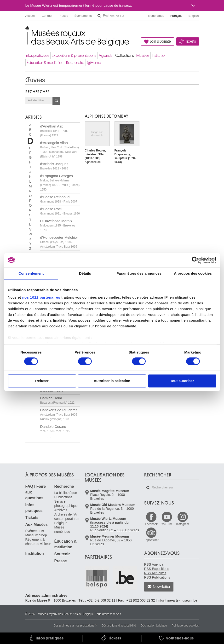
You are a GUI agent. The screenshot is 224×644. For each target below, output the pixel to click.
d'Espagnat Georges (60, 183)
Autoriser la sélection (112, 381)
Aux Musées (37, 525)
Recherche (75, 63)
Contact (47, 16)
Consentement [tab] (31, 273)
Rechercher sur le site (99, 16)
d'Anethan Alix (54, 131)
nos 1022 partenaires (41, 297)
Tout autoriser (182, 381)
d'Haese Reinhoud (59, 199)
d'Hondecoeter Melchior (59, 242)
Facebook (151, 524)
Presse (63, 16)
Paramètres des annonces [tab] (139, 273)
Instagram (182, 524)
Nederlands (156, 16)
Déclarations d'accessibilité (119, 626)
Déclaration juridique (154, 626)
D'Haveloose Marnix (58, 225)
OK (56, 101)
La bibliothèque (66, 493)
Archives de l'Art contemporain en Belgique (67, 519)
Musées (143, 55)
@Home (94, 63)
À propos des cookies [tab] (193, 273)
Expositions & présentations (74, 55)
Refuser (42, 381)
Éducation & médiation (45, 63)
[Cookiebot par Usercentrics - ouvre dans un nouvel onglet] (195, 260)
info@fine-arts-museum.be (177, 600)
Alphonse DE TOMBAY (107, 116)
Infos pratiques (37, 55)
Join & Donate (161, 41)
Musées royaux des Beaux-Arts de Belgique (26, 31)
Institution (159, 55)
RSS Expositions (157, 569)
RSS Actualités (155, 573)
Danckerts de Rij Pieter (60, 414)
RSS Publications (157, 577)
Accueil (30, 16)
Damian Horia (57, 400)
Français (176, 16)
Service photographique (66, 504)
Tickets (191, 41)
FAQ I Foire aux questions (36, 492)
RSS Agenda (154, 564)
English (194, 16)
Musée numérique (62, 529)
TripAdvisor (151, 540)
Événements (83, 16)
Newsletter (162, 587)
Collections (124, 55)
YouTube (167, 524)
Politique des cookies (185, 626)
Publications (63, 497)
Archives (61, 510)
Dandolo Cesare (55, 429)
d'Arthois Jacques (54, 166)
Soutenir (62, 554)
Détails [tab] (85, 273)
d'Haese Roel (60, 211)
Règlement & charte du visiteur (38, 542)
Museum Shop (36, 535)
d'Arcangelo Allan (60, 149)
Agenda (106, 55)
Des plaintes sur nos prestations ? (75, 626)
